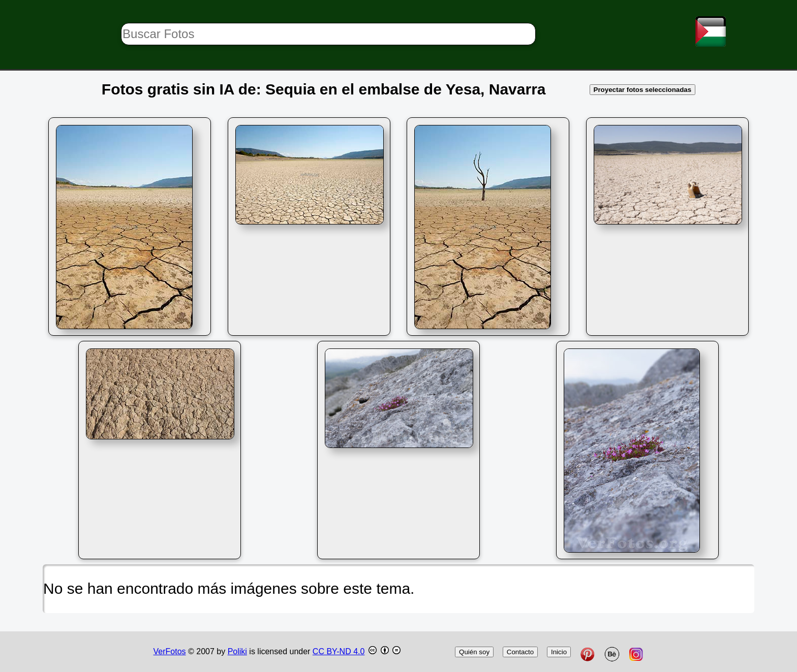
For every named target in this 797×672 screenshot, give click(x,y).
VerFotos (170, 651)
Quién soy (474, 652)
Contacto (520, 652)
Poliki (237, 651)
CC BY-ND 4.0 (339, 651)
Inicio (559, 652)
